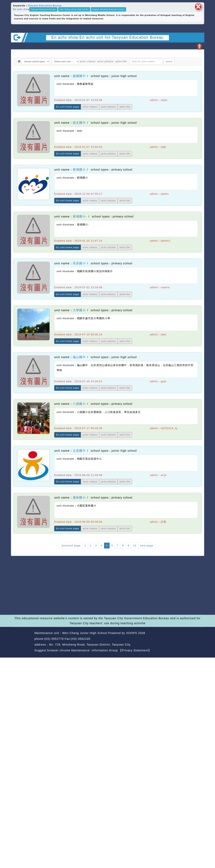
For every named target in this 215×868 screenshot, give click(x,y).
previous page (71, 545)
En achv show (21, 9)
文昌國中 (79, 451)
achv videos (88, 61)
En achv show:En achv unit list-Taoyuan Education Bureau (107, 37)
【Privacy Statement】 (135, 650)
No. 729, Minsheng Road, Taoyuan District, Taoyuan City (90, 645)
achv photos (105, 61)
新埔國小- (80, 216)
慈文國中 (79, 123)
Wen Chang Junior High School (74, 9)
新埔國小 (79, 170)
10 (135, 545)
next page (147, 545)
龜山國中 (79, 357)
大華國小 (79, 310)
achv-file (121, 61)
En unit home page (68, 107)
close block (198, 7)
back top (196, 639)
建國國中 (79, 76)
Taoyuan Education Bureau (45, 5)
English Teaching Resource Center (108, 9)
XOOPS (132, 633)
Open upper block (199, 46)
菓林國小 (79, 498)
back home (177, 639)
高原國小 (79, 263)
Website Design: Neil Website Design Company (22, 642)
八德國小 (79, 404)
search (169, 61)
